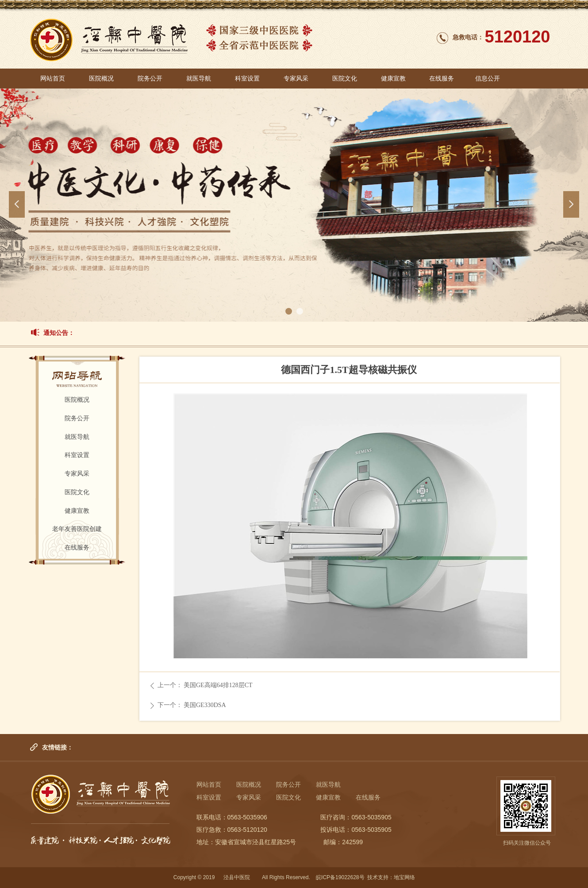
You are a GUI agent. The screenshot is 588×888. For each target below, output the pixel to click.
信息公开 (488, 79)
